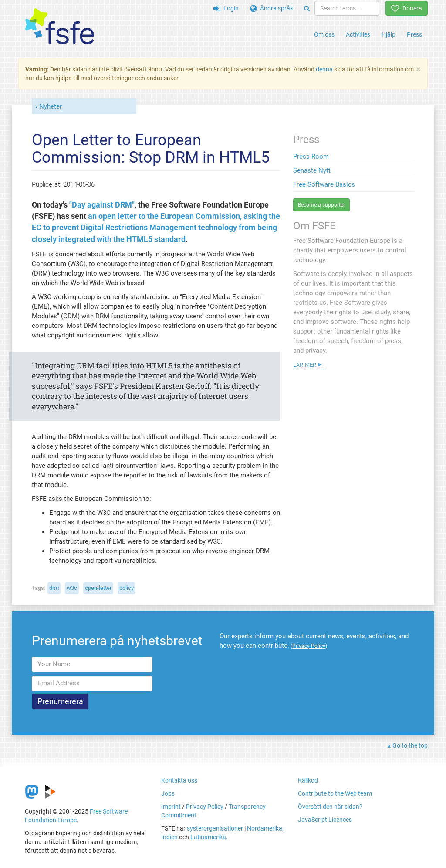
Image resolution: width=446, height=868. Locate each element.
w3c (72, 588)
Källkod (308, 780)
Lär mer (305, 364)
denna (324, 69)
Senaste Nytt (312, 170)
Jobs (168, 793)
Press (414, 34)
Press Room (311, 157)
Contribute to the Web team (335, 793)
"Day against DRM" (102, 205)
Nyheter (51, 106)
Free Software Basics (324, 184)
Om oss (324, 34)
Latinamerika (208, 837)
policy (127, 588)
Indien (169, 837)
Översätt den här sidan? (330, 807)
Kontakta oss (179, 780)
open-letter (98, 588)
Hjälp (389, 34)
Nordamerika (265, 828)
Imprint (171, 807)
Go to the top (410, 745)
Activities (358, 34)
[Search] (307, 8)
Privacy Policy (205, 807)
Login (226, 8)
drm (54, 588)
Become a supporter (321, 205)
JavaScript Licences (325, 820)
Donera (407, 8)
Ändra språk (272, 8)
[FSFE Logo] (60, 27)
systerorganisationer (215, 828)
